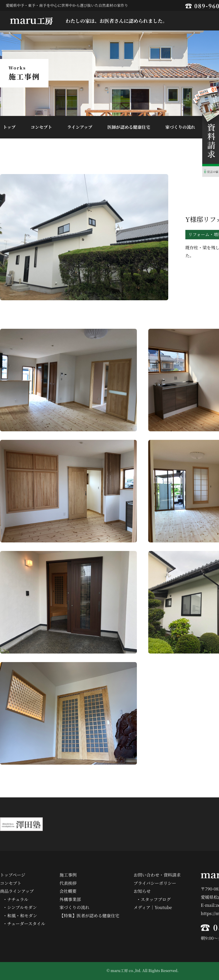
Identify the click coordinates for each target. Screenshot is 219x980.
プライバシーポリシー (155, 883)
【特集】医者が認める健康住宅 (90, 915)
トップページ (13, 875)
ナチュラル (18, 899)
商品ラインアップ (17, 891)
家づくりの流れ (180, 127)
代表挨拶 (68, 883)
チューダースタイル (26, 923)
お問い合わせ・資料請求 (157, 875)
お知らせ (142, 891)
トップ (9, 127)
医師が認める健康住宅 (129, 127)
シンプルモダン (22, 907)
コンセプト (41, 127)
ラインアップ (80, 127)
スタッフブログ (156, 899)
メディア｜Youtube (153, 907)
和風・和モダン (22, 915)
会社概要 (68, 891)
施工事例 (68, 875)
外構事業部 (70, 899)
